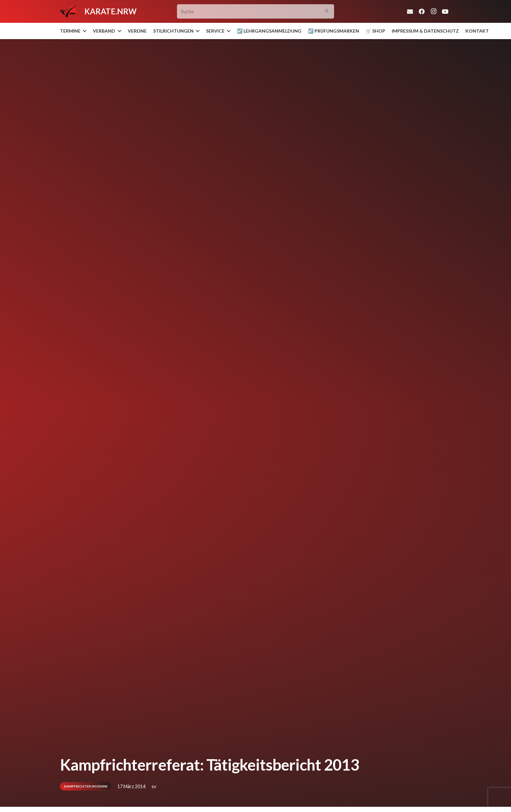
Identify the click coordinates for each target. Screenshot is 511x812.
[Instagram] (433, 11)
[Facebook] (422, 11)
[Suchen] (327, 12)
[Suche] (256, 12)
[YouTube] (445, 11)
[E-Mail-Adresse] (410, 11)
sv (154, 786)
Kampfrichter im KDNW (86, 786)
